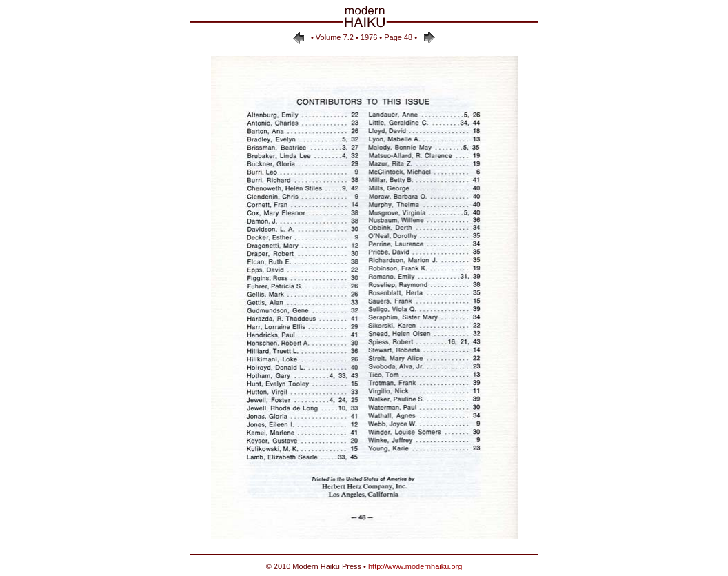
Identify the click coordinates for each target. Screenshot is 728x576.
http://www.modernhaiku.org (415, 566)
